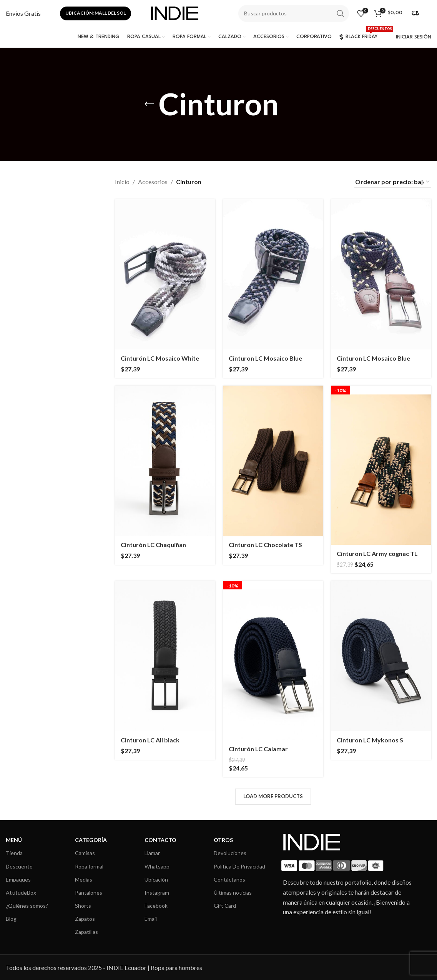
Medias (84, 879)
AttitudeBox (21, 893)
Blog (11, 919)
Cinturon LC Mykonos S (370, 740)
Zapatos (85, 919)
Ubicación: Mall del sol (96, 13)
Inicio (122, 182)
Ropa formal (89, 866)
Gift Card (225, 906)
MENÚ (14, 840)
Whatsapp (157, 866)
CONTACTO (160, 840)
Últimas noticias (233, 893)
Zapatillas (86, 932)
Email (151, 919)
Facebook (156, 906)
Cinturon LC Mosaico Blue (265, 358)
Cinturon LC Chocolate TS (265, 545)
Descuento (19, 866)
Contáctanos (229, 879)
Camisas (85, 853)
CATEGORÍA (91, 840)
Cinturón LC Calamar (258, 749)
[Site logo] (175, 12)
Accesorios (153, 182)
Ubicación (156, 879)
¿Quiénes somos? (27, 906)
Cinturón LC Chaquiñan (153, 545)
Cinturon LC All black (150, 740)
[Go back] (149, 104)
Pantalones (89, 893)
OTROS (223, 840)
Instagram (157, 893)
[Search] (294, 13)
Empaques (18, 879)
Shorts (83, 906)
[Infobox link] (23, 13)
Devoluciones (230, 853)
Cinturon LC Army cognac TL (377, 553)
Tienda (14, 853)
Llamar (152, 853)
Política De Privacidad (239, 866)
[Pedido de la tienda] (393, 182)
